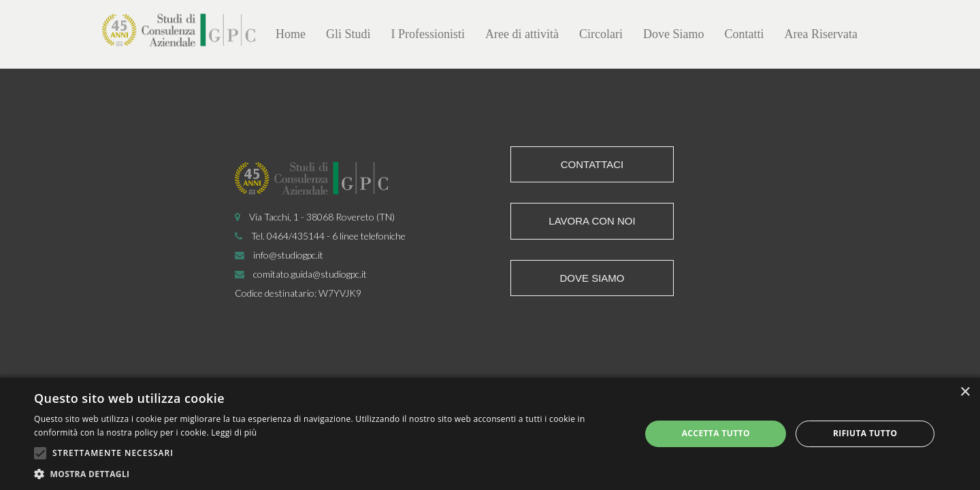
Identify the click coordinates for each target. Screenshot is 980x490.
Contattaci (592, 164)
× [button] (965, 392)
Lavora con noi (592, 221)
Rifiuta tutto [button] (865, 433)
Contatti (745, 34)
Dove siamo (592, 278)
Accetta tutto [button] (716, 433)
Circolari (601, 34)
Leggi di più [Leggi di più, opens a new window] (234, 432)
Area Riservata (821, 34)
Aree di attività (522, 34)
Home (291, 34)
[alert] (490, 434)
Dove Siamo (674, 34)
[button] (328, 473)
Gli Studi (348, 34)
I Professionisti (428, 34)
